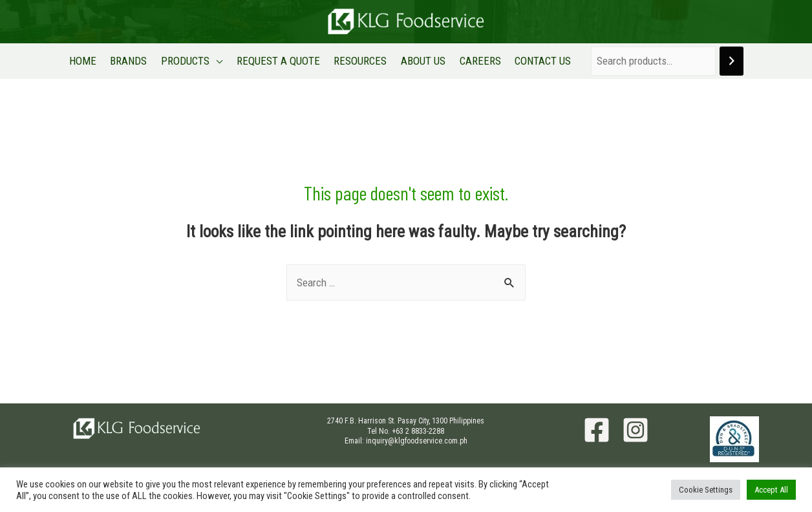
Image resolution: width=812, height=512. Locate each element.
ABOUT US (422, 61)
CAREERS (478, 61)
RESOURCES (360, 61)
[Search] (728, 61)
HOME (87, 61)
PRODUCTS (187, 61)
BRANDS (132, 61)
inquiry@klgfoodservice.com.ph (417, 441)
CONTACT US (540, 61)
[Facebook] (597, 430)
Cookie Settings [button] (706, 490)
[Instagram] (636, 430)
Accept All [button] (771, 490)
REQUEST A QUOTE (279, 61)
